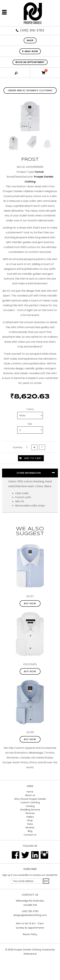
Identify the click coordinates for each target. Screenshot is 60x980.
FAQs (30, 824)
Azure (30, 732)
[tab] (30, 473)
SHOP (30, 40)
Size (30, 424)
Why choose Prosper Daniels (30, 799)
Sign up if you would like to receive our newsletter (30, 875)
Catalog (30, 806)
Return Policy (30, 934)
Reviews (30, 828)
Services (30, 813)
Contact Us (30, 835)
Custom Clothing (30, 802)
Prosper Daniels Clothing (27, 950)
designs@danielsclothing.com (30, 915)
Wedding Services (30, 810)
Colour (30, 409)
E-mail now (30, 51)
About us (30, 795)
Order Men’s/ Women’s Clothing (30, 90)
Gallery (30, 817)
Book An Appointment (30, 62)
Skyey (30, 596)
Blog (30, 831)
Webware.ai (30, 954)
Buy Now (30, 603)
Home (30, 792)
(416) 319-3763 (32, 30)
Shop (30, 820)
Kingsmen (30, 664)
